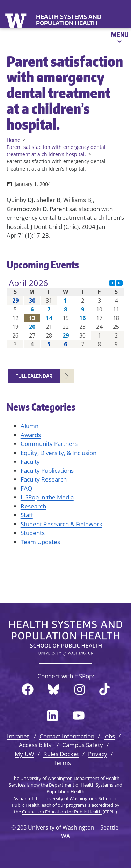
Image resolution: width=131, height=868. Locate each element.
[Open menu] (119, 36)
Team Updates (40, 542)
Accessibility (35, 745)
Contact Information (67, 736)
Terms (62, 763)
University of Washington (17, 20)
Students (33, 533)
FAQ (26, 488)
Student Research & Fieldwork (61, 524)
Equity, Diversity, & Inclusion (59, 453)
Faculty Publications (47, 471)
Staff (27, 515)
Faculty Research (44, 479)
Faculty (30, 461)
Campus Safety (83, 745)
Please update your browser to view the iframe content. (66, 314)
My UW (24, 754)
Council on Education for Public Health (62, 812)
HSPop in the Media (47, 497)
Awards (31, 435)
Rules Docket (61, 754)
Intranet (18, 736)
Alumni (30, 426)
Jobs (109, 736)
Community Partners (49, 444)
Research (33, 506)
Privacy (98, 754)
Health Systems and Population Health (69, 20)
